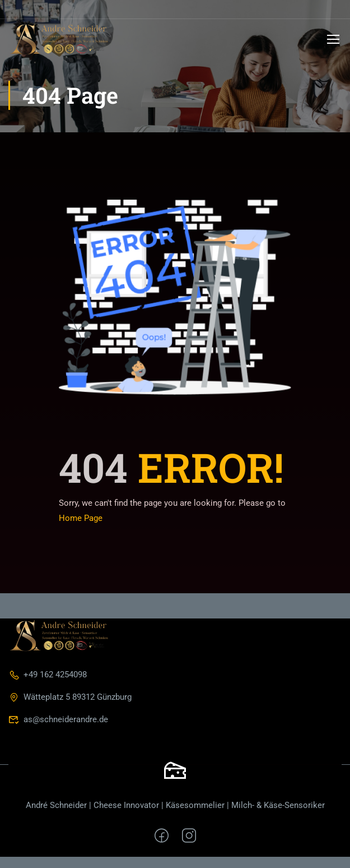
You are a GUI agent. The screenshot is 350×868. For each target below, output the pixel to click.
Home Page (81, 518)
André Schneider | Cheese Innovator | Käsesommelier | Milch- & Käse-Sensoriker (175, 805)
